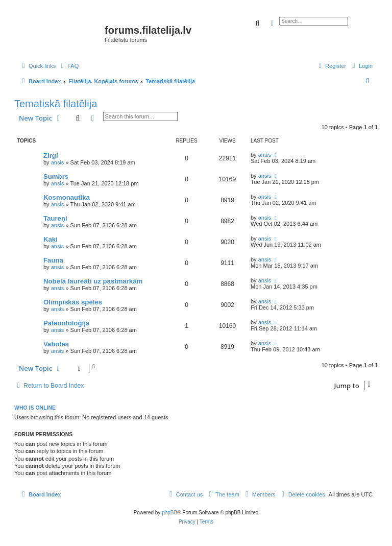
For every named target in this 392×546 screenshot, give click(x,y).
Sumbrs (56, 176)
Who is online (35, 408)
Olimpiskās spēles (73, 302)
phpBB (169, 513)
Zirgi (51, 156)
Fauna (53, 260)
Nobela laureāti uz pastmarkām (93, 281)
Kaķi (51, 239)
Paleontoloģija (66, 323)
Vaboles (56, 344)
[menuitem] (68, 66)
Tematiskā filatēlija (56, 104)
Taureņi (55, 218)
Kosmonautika (67, 197)
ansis (58, 162)
